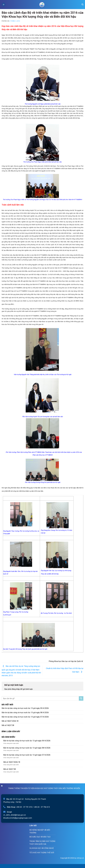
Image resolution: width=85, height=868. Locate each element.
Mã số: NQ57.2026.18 (10, 721)
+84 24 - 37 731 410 (24, 807)
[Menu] (4, 4)
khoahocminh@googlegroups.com (18, 818)
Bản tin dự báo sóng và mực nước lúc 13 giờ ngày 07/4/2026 (25, 717)
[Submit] (81, 698)
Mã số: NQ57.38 (8, 725)
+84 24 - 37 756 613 (42, 807)
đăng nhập (16, 689)
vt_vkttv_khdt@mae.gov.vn (15, 815)
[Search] (82, 4)
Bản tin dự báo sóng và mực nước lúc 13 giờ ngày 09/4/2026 (25, 708)
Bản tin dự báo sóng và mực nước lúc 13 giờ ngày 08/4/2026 (25, 713)
